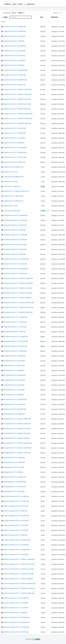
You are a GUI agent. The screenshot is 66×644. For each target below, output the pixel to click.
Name (6, 17)
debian (8, 4)
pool (14, 4)
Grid (61, 13)
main (20, 4)
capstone (30, 4)
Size (42, 17)
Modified (55, 17)
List (56, 13)
